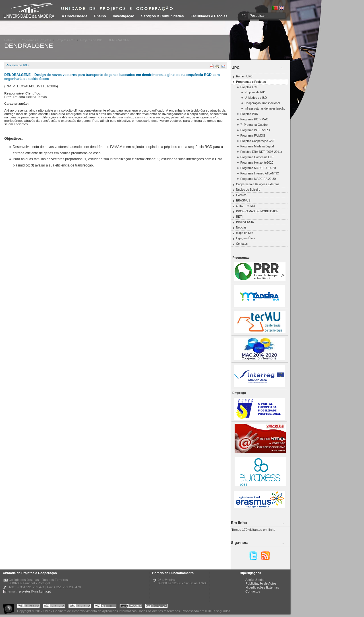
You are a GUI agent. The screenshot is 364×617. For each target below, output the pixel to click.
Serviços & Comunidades (162, 16)
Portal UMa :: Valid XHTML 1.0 (28, 607)
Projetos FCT (66, 40)
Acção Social (255, 580)
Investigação (124, 16)
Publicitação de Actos (261, 583)
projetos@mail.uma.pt (35, 591)
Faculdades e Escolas (209, 16)
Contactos (253, 591)
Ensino (100, 16)
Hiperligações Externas (262, 587)
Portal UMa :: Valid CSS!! (54, 607)
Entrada (10, 40)
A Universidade (75, 16)
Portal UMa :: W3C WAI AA (105, 607)
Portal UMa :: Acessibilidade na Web (10, 607)
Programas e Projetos (36, 40)
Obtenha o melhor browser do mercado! (156, 607)
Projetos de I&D (91, 40)
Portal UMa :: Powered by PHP (131, 607)
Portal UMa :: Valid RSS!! (80, 607)
